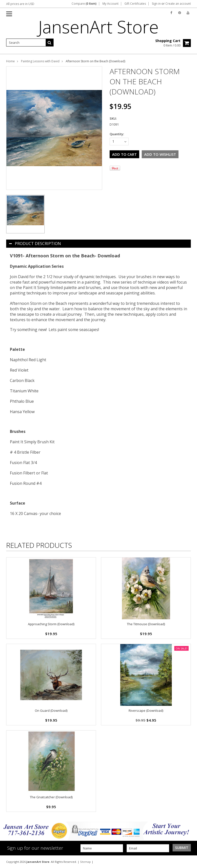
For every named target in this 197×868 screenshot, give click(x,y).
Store (98, 27)
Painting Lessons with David (40, 61)
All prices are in (20, 4)
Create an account (178, 4)
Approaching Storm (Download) (51, 624)
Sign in (156, 4)
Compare (84, 4)
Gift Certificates (135, 4)
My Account (110, 4)
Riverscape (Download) (146, 711)
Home (10, 61)
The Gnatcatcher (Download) (51, 797)
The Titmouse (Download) (146, 624)
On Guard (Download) (51, 711)
